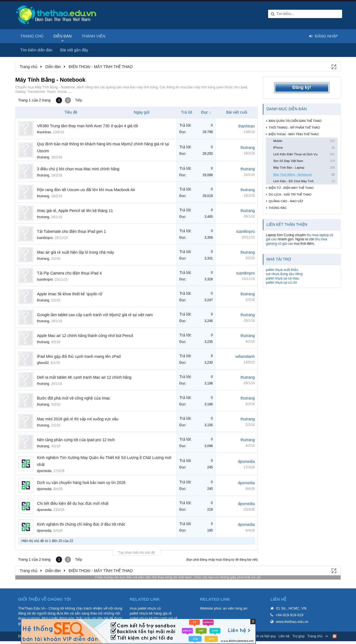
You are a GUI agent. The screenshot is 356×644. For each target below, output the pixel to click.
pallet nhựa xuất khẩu (282, 270)
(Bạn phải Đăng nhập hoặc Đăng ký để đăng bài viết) (222, 560)
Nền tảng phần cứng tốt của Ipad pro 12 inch (76, 440)
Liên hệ (284, 636)
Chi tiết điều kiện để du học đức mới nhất (73, 503)
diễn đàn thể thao (151, 577)
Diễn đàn (63, 36)
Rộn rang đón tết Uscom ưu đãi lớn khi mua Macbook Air (86, 190)
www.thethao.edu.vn (292, 622)
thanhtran (44, 132)
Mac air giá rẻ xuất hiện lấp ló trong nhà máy (76, 252)
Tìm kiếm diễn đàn (36, 50)
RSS (335, 636)
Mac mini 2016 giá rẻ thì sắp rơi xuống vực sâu (78, 419)
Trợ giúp (298, 636)
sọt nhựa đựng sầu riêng (284, 274)
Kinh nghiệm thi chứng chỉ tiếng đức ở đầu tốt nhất (81, 524)
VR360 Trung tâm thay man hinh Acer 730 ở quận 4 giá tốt (87, 126)
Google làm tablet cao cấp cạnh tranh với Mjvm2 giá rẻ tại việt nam (95, 315)
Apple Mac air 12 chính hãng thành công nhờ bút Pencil (85, 336)
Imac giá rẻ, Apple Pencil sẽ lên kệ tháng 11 (75, 211)
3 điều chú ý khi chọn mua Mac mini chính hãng (78, 169)
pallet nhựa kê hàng (146, 613)
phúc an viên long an (231, 608)
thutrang (43, 157)
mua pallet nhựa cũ (145, 608)
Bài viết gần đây (74, 50)
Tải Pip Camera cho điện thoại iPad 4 (69, 273)
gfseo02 (43, 363)
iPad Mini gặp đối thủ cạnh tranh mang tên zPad (79, 356)
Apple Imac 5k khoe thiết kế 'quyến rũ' (70, 294)
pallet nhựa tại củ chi (281, 283)
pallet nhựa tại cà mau (282, 278)
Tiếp (78, 100)
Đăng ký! (302, 87)
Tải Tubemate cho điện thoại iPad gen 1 (71, 231)
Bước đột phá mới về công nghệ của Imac (74, 398)
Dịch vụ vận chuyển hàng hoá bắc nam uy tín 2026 (81, 483)
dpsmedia (44, 471)
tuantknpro (45, 238)
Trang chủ (32, 36)
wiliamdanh (245, 356)
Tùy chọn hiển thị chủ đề (137, 553)
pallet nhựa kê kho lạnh (148, 618)
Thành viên (94, 36)
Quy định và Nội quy (261, 636)
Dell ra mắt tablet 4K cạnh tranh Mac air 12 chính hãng (84, 377)
